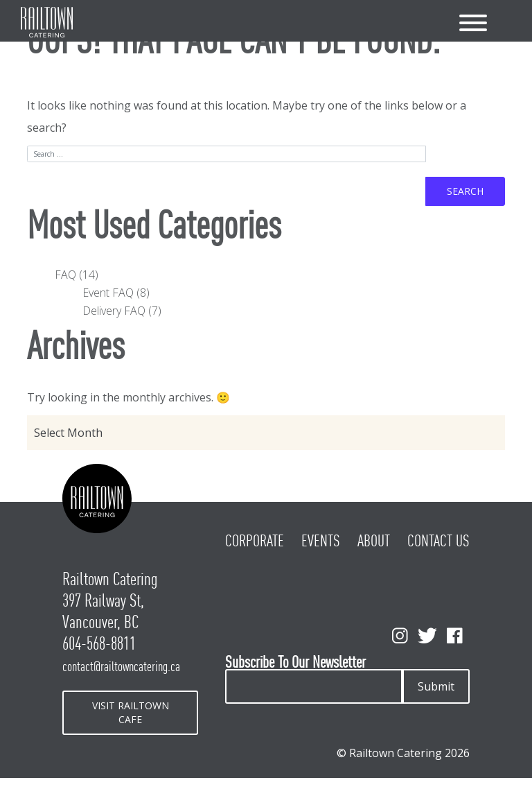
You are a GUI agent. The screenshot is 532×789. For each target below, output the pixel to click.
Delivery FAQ (114, 311)
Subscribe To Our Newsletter (295, 662)
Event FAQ (108, 293)
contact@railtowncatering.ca (121, 666)
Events (321, 541)
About (374, 541)
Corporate (255, 541)
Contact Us (438, 541)
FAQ (65, 275)
